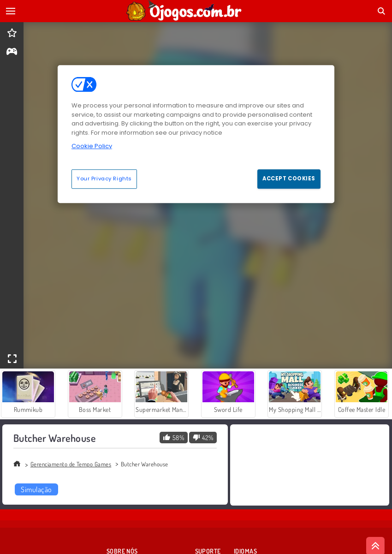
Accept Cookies (289, 179)
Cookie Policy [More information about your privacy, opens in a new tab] (92, 146)
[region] (196, 134)
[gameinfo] (12, 52)
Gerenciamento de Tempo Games (71, 464)
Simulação (36, 489)
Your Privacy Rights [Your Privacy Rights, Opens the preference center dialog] (104, 179)
